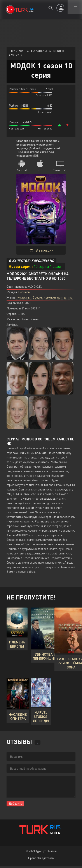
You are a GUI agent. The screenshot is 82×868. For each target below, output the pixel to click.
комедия (50, 299)
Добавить (15, 805)
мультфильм (24, 299)
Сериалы (24, 294)
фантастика (65, 299)
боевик (38, 299)
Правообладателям (41, 860)
